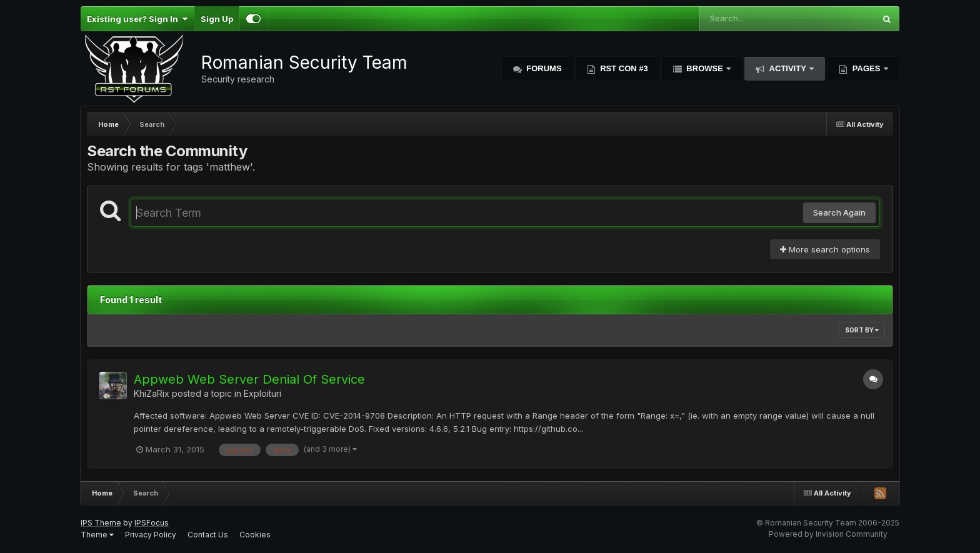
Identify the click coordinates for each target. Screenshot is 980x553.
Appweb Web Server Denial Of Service (249, 379)
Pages (866, 68)
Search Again (839, 212)
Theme (97, 535)
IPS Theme (101, 523)
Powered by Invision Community (828, 534)
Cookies (255, 535)
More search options (825, 249)
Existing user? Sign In (137, 19)
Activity (787, 68)
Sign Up (217, 19)
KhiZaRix (152, 393)
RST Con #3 (623, 68)
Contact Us (208, 535)
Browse (705, 68)
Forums (543, 68)
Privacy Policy (151, 535)
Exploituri (262, 393)
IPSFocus (152, 523)
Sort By (862, 330)
